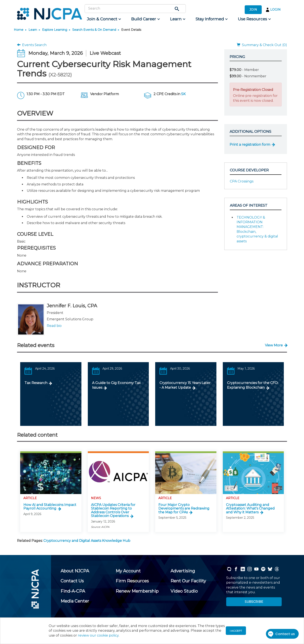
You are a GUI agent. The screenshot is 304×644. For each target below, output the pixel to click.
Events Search (32, 45)
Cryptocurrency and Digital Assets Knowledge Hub (87, 541)
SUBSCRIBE (254, 602)
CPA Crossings (242, 181)
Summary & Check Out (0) (262, 45)
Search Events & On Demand (94, 30)
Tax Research (36, 383)
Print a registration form (250, 145)
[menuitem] (104, 19)
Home (19, 30)
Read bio (54, 326)
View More (274, 345)
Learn (33, 30)
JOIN (253, 10)
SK (183, 94)
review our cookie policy (98, 635)
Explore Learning (55, 30)
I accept (236, 631)
